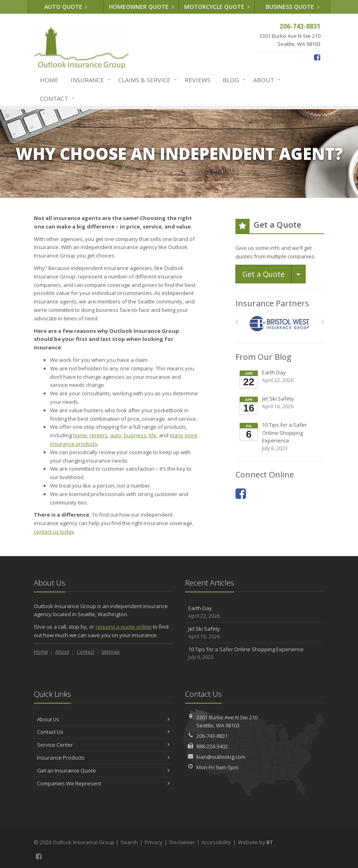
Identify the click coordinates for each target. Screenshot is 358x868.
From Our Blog (263, 357)
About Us (103, 719)
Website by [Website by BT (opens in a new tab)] (255, 842)
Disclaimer (182, 842)
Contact (56, 98)
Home (49, 80)
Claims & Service (146, 80)
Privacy (154, 842)
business (135, 435)
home (80, 435)
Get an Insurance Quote (103, 770)
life (153, 435)
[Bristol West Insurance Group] (280, 324)
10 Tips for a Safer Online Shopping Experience (280, 437)
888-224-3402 (212, 746)
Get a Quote (263, 274)
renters (99, 435)
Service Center (103, 745)
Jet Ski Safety (280, 405)
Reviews (198, 80)
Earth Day (280, 379)
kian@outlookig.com (221, 757)
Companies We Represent (103, 783)
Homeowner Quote (141, 7)
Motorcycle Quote (217, 7)
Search (129, 842)
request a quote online (124, 627)
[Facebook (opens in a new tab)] (317, 57)
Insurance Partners (272, 303)
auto (116, 435)
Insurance (89, 80)
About (265, 80)
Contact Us (103, 732)
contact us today (54, 532)
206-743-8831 (212, 736)
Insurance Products (103, 758)
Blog (232, 80)
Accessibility (216, 842)
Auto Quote (66, 7)
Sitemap (110, 652)
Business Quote (292, 7)
